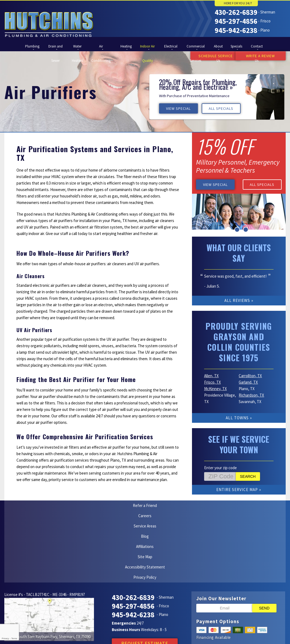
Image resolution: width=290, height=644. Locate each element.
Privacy (5, 638)
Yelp (134, 630)
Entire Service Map (237, 489)
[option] (217, 96)
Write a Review (260, 56)
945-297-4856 (236, 21)
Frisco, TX (213, 382)
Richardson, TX (251, 395)
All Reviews (237, 300)
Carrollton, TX (250, 375)
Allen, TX (211, 375)
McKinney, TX (215, 388)
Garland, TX (248, 382)
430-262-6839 (236, 12)
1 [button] (228, 229)
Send (264, 552)
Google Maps (154, 630)
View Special (179, 108)
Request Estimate (145, 587)
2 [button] (237, 229)
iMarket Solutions (27, 635)
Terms (14, 638)
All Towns (237, 417)
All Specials (224, 108)
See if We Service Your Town (239, 444)
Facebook (144, 630)
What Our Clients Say (239, 252)
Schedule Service (205, 56)
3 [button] (246, 229)
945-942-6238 (236, 29)
